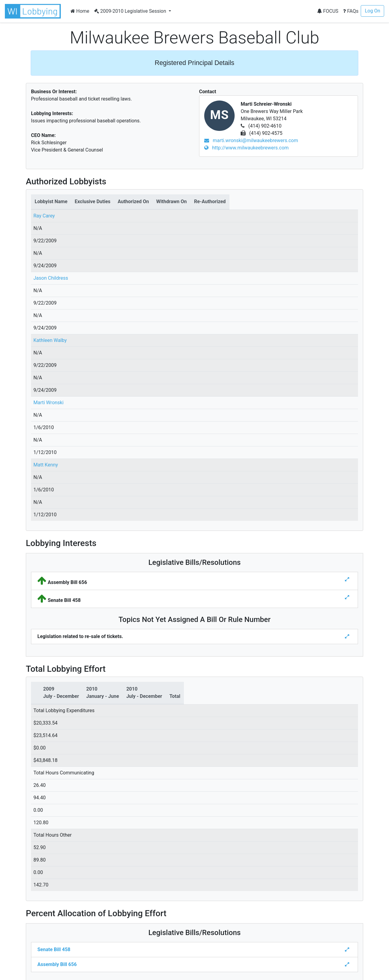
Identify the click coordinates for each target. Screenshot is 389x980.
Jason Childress (51, 278)
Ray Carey (44, 216)
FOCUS (328, 11)
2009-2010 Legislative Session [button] (131, 11)
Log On (372, 11)
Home (80, 11)
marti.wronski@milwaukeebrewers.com (251, 140)
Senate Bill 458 (54, 949)
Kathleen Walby (50, 340)
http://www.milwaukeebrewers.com (246, 148)
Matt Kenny (46, 465)
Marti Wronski (48, 403)
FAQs (351, 11)
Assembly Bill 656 (57, 964)
